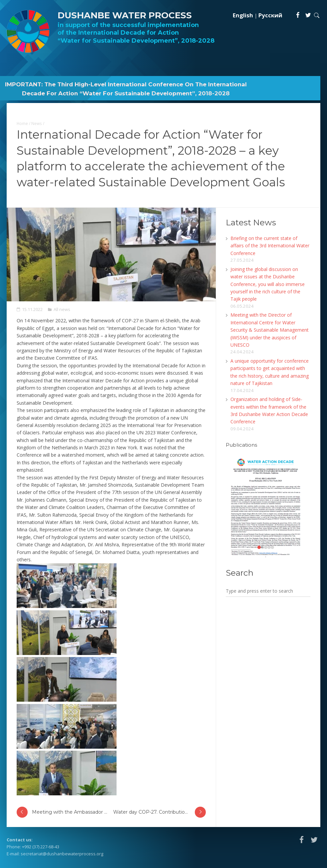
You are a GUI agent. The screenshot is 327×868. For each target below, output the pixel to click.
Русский (270, 15)
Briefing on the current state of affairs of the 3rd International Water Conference (270, 246)
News (37, 123)
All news (62, 309)
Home (22, 123)
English (243, 15)
